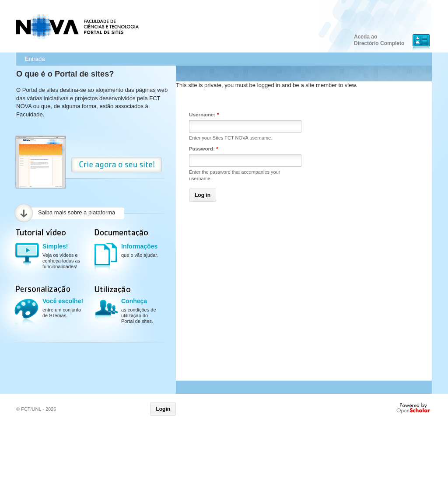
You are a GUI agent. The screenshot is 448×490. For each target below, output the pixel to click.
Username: (204, 114)
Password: (204, 149)
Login (163, 409)
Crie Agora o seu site (117, 165)
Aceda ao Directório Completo (379, 40)
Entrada (35, 59)
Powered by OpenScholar (414, 408)
